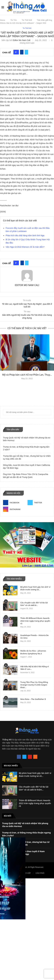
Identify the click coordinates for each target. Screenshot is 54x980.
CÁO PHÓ (40, 873)
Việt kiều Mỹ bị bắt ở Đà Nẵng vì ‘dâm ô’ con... (35, 668)
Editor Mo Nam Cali (22, 40)
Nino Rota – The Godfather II (33, 699)
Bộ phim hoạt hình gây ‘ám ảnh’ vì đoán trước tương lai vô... (35, 775)
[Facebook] (15, 503)
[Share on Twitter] (26, 52)
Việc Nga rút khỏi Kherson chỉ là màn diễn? (25, 247)
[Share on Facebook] (22, 52)
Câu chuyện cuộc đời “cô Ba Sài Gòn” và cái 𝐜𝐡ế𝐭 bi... (34, 604)
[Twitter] (39, 503)
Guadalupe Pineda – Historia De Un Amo (34, 637)
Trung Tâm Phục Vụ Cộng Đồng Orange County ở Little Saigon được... (34, 685)
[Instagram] (15, 509)
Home (3, 20)
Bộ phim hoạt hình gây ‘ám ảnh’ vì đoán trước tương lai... (35, 588)
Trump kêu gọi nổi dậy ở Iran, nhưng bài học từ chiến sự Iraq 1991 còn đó (26, 843)
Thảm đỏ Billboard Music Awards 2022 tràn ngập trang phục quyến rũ (35, 621)
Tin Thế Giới (27, 20)
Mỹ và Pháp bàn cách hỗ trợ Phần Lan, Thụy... (27, 375)
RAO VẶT (27, 873)
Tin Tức (14, 20)
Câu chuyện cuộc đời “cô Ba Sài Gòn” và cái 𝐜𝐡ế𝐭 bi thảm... (34, 788)
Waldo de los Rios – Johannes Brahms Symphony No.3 (33, 652)
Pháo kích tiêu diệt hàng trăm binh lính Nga (25, 235)
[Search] (51, 7)
